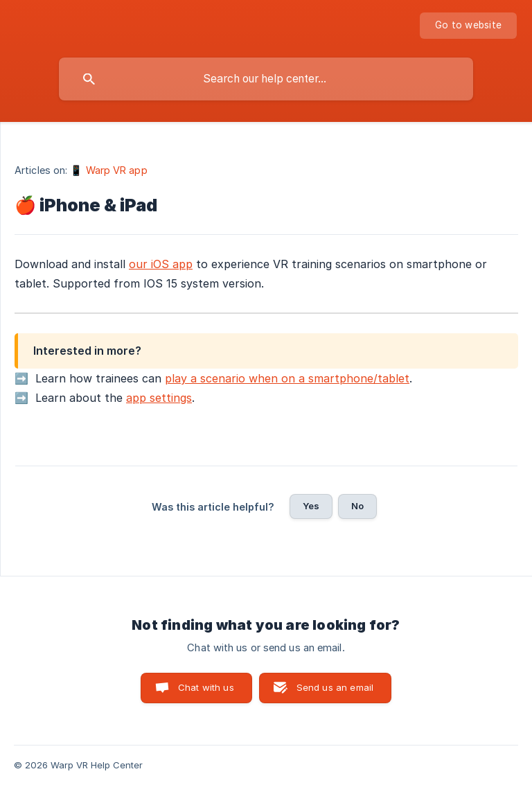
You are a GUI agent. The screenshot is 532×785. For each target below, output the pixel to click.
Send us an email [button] (335, 687)
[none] (468, 26)
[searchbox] (266, 79)
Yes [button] (311, 506)
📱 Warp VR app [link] (108, 170)
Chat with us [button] (206, 687)
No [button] (357, 506)
